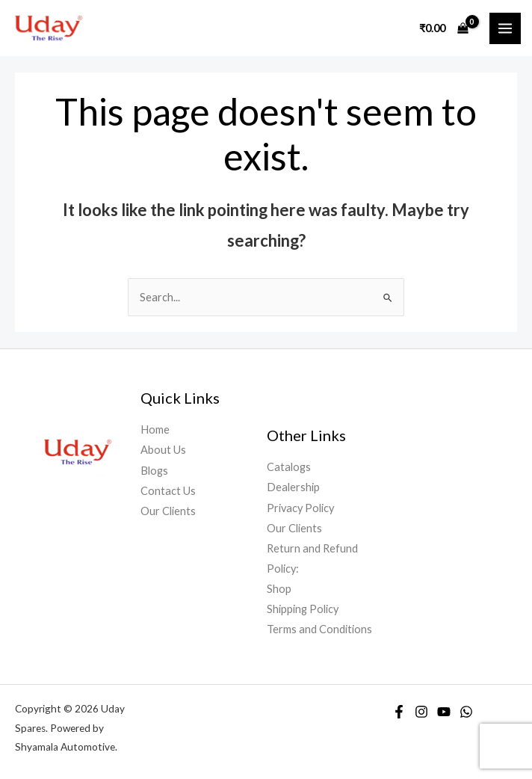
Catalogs (289, 467)
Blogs (154, 471)
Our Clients (168, 511)
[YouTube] (444, 712)
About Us (163, 450)
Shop (279, 589)
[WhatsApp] (466, 712)
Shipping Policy (303, 609)
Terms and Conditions (319, 629)
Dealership (293, 487)
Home (155, 429)
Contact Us (168, 491)
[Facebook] (399, 712)
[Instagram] (421, 712)
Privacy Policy (300, 508)
